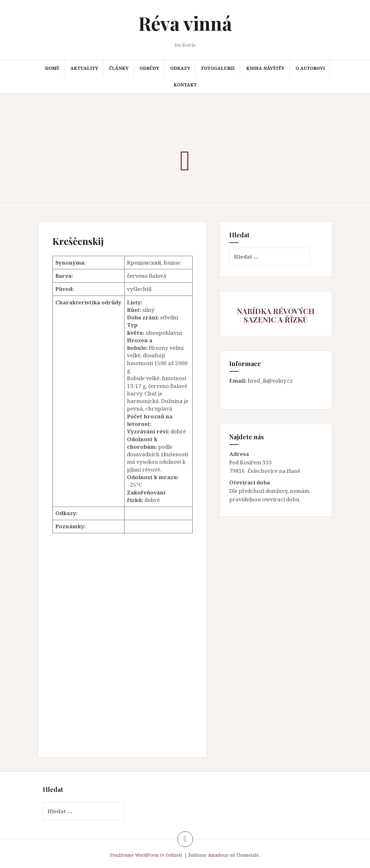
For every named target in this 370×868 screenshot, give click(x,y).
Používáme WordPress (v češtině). (147, 855)
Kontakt (185, 85)
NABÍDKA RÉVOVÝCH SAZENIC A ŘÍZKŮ (276, 315)
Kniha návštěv (265, 68)
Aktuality (84, 68)
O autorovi (310, 68)
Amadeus (218, 855)
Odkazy (180, 68)
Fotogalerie (218, 68)
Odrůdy (149, 68)
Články (119, 68)
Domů (52, 68)
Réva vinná (185, 23)
